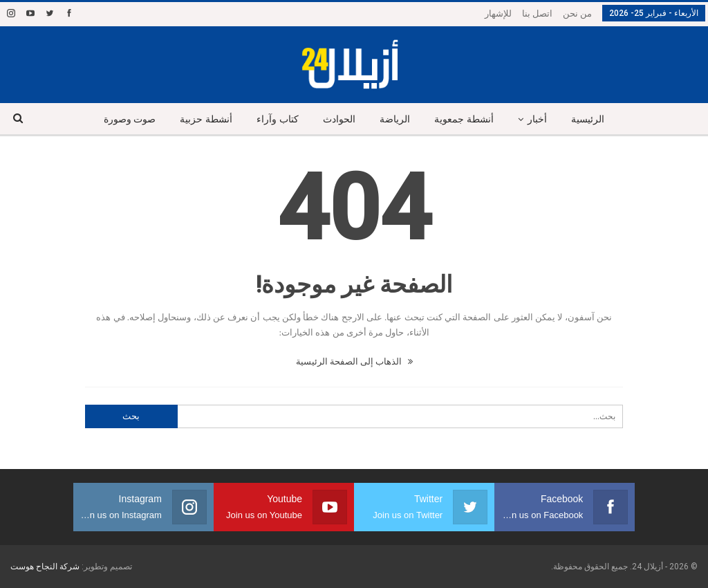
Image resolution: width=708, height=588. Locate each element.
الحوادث (339, 119)
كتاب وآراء (278, 119)
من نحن (577, 13)
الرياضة (395, 119)
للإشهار (498, 13)
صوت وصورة (130, 119)
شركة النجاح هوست (45, 567)
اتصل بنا (537, 13)
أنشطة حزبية (206, 119)
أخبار (537, 119)
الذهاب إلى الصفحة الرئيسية (354, 361)
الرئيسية (588, 119)
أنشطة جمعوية (464, 119)
